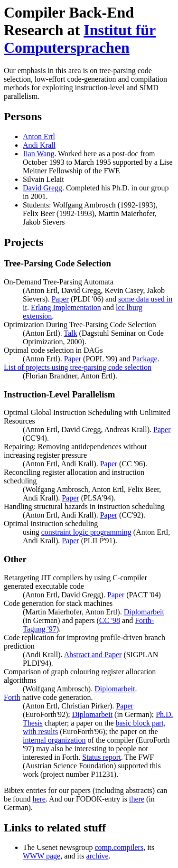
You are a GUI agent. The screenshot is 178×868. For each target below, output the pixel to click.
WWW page (42, 856)
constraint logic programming (86, 532)
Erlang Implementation (66, 307)
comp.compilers (119, 847)
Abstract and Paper (93, 655)
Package (145, 359)
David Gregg (42, 188)
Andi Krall (39, 145)
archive (97, 856)
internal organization (54, 740)
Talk (70, 333)
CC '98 (110, 620)
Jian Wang (38, 154)
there (137, 799)
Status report (101, 757)
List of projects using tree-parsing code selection (78, 367)
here (39, 799)
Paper (60, 299)
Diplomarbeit (144, 612)
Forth (12, 697)
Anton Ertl (39, 137)
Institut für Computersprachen (80, 39)
